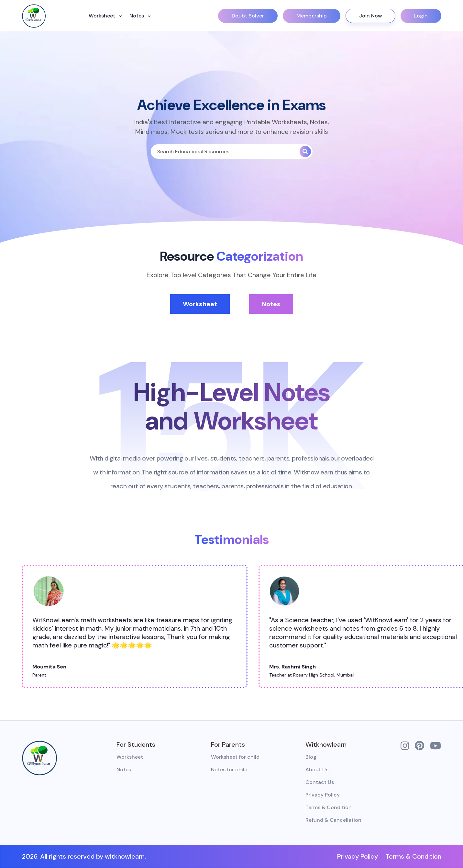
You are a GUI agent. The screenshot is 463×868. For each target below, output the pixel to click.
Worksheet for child (235, 757)
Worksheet (103, 16)
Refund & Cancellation (333, 820)
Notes (137, 16)
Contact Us (320, 782)
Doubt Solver (248, 16)
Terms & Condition (329, 807)
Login (421, 16)
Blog (311, 757)
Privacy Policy (323, 795)
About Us (317, 770)
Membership (312, 16)
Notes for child (229, 770)
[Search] (225, 152)
